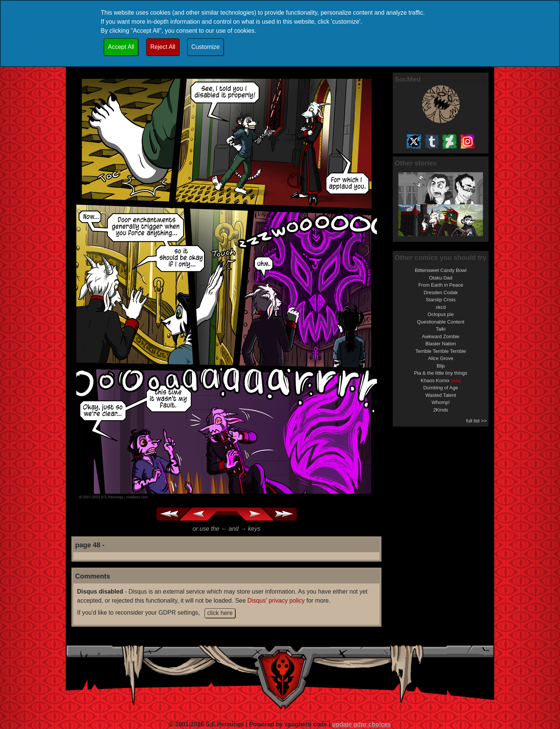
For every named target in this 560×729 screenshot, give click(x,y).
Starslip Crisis (441, 300)
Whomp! (440, 402)
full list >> (476, 421)
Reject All (163, 47)
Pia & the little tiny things (441, 373)
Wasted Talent (441, 395)
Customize (206, 47)
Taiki (440, 329)
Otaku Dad (440, 278)
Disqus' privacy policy (276, 601)
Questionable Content (441, 322)
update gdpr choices (361, 724)
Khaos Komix (440, 380)
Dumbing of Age (441, 388)
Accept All (121, 47)
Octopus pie (441, 314)
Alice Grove (441, 358)
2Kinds (441, 410)
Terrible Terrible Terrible (441, 351)
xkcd (441, 307)
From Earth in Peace (441, 285)
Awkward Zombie (441, 336)
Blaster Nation (441, 344)
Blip (441, 366)
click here (220, 613)
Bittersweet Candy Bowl (441, 270)
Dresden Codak (440, 292)
